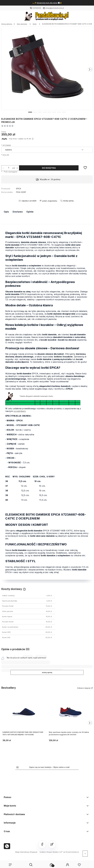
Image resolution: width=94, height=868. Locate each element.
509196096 (37, 8)
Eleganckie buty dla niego (47, 3)
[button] (30, 112)
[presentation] (90, 69)
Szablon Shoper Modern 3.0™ (51, 852)
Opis (6, 212)
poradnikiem (20, 411)
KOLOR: (5, 155)
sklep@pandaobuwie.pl (55, 8)
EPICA (19, 189)
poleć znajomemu (50, 201)
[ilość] (9, 168)
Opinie (30, 212)
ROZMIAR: (6, 145)
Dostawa (18, 212)
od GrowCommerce (71, 852)
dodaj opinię (47, 672)
